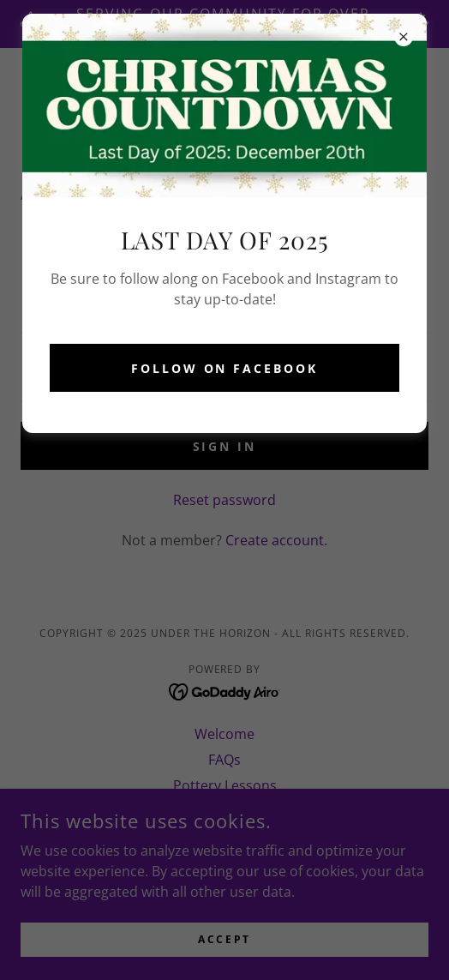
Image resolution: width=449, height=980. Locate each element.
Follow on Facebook (225, 368)
